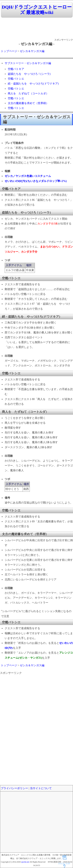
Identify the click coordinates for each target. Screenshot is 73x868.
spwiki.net (25, 862)
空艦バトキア (16, 69)
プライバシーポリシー (14, 788)
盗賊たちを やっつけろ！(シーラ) (29, 74)
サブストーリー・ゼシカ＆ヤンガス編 (28, 63)
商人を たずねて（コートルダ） (28, 93)
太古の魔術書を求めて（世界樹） (28, 103)
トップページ (9, 51)
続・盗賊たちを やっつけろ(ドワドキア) (33, 84)
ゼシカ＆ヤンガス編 (32, 51)
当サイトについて (41, 788)
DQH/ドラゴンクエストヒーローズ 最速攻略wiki (37, 10)
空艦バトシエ (16, 79)
